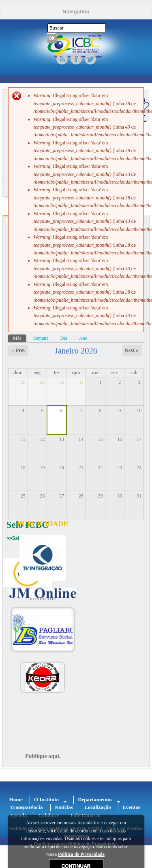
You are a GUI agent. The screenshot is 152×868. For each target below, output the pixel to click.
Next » (132, 350)
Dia (64, 338)
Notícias (64, 807)
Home (16, 799)
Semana (41, 338)
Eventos (131, 807)
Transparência (27, 807)
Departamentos (97, 800)
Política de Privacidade (81, 854)
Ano (83, 338)
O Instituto (48, 800)
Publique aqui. (43, 756)
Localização (98, 807)
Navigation (76, 12)
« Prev (19, 350)
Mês (20, 338)
